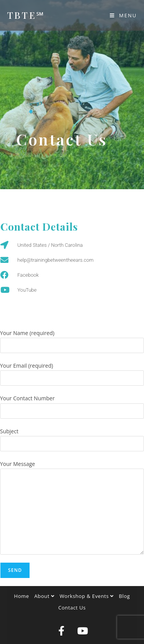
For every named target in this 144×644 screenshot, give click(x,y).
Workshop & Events (87, 596)
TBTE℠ (26, 15)
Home (22, 596)
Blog (125, 596)
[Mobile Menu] (123, 15)
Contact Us (72, 608)
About (44, 596)
